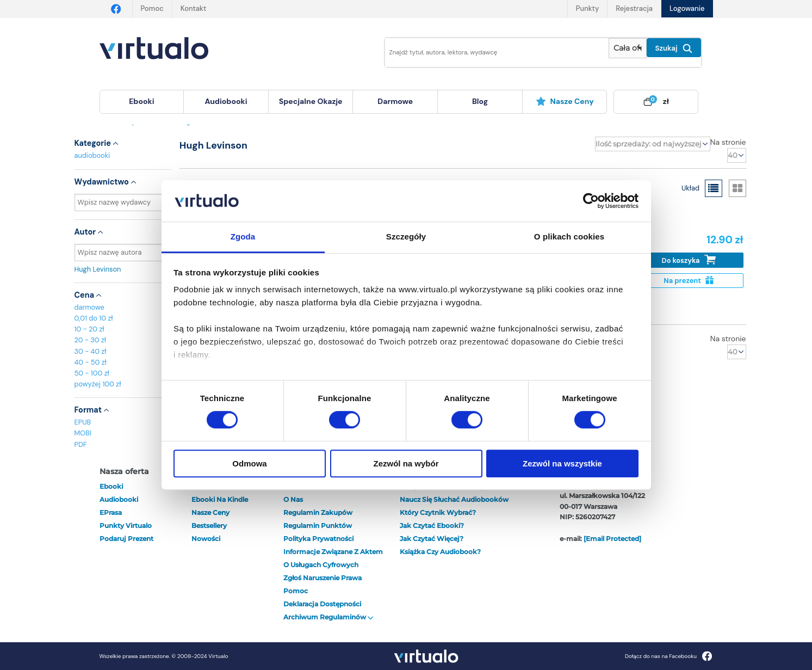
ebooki (111, 486)
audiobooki (92, 155)
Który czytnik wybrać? (438, 512)
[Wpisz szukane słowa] (489, 53)
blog (480, 101)
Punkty (587, 8)
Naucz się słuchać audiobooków (454, 499)
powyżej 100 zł (98, 384)
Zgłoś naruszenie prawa (323, 578)
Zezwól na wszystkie (562, 463)
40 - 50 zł (91, 362)
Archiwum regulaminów (328, 617)
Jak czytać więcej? (432, 539)
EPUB (83, 422)
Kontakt (193, 8)
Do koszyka (689, 260)
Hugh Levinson (123, 269)
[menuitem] (142, 102)
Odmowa (249, 463)
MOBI (83, 433)
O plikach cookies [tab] (569, 237)
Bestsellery (209, 525)
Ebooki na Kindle (220, 499)
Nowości (206, 539)
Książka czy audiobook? (440, 552)
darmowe (395, 101)
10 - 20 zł (89, 329)
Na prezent (688, 281)
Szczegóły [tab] (406, 237)
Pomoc (152, 8)
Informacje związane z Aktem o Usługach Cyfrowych (333, 558)
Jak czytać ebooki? (432, 525)
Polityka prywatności (318, 539)
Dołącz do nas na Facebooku (669, 656)
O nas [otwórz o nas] (293, 499)
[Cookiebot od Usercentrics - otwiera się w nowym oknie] (591, 201)
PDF (81, 444)
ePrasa (111, 512)
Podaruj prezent (126, 539)
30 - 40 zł (91, 351)
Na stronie (728, 142)
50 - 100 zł (92, 373)
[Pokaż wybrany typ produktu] (627, 48)
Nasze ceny (565, 101)
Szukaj (674, 48)
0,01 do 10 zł (94, 318)
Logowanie (687, 8)
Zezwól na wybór (406, 463)
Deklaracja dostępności (322, 604)
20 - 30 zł (91, 340)
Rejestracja (634, 8)
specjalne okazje (311, 101)
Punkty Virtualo (126, 525)
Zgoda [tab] (243, 237)
